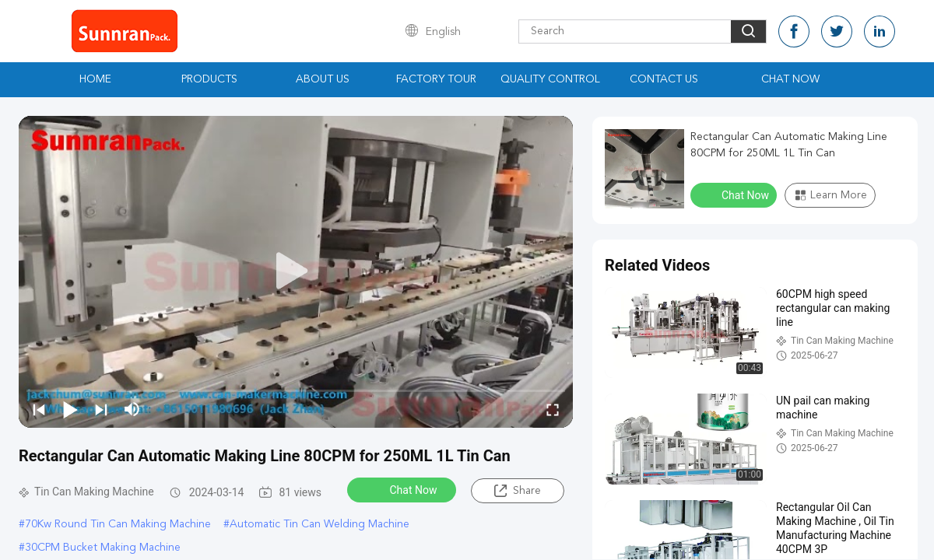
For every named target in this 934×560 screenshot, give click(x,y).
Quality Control (550, 79)
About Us (323, 79)
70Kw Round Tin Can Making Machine (118, 524)
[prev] (39, 409)
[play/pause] (70, 409)
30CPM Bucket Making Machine (103, 548)
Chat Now (790, 79)
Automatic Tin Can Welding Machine (320, 524)
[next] (101, 409)
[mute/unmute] (132, 409)
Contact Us (664, 79)
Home (95, 79)
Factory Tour (436, 79)
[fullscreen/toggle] (553, 409)
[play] (296, 271)
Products (209, 79)
